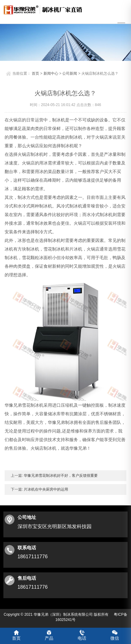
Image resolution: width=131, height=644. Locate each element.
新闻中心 (51, 73)
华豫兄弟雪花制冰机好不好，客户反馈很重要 (60, 475)
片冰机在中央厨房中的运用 (45, 488)
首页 (35, 73)
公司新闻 (70, 73)
